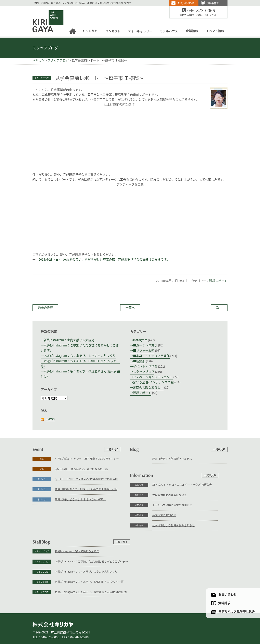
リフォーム (81, 627)
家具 (42, 459)
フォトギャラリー (130, 627)
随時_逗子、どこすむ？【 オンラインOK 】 (80, 499)
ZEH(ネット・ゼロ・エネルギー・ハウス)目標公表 (85, 525)
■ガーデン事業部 (145, 345)
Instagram (140, 340)
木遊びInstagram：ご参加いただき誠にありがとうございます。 (190, 536)
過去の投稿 (45, 308)
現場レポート (218, 281)
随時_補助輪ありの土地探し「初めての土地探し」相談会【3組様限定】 (88, 489)
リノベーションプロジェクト (153, 377)
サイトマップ (208, 627)
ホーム (39, 627)
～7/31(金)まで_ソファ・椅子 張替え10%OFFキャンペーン (88, 459)
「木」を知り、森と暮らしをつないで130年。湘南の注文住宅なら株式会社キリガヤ (82, 3)
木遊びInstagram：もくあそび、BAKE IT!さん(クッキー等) (187, 556)
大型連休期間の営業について (72, 536)
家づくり (42, 479)
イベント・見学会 (145, 366)
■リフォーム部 (144, 351)
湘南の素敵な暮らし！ (148, 388)
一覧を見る (113, 449)
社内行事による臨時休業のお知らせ (76, 566)
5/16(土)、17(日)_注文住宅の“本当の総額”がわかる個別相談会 (88, 479)
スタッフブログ (45, 48)
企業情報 (168, 627)
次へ (219, 308)
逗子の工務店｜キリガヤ (44, 8)
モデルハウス (151, 627)
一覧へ (130, 308)
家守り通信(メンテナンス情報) (154, 382)
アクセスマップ (188, 627)
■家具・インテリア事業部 (151, 356)
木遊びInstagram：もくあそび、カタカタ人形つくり (80, 356)
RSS (52, 419)
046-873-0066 (204, 11)
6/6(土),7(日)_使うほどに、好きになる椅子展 (81, 469)
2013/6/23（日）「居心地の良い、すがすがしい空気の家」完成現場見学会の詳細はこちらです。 (104, 259)
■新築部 (139, 361)
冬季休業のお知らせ (67, 556)
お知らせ (42, 525)
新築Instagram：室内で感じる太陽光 (69, 340)
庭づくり (66, 627)
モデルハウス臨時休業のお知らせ (75, 546)
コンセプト (109, 627)
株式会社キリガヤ (53, 598)
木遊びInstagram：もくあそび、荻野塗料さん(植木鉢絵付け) (188, 566)
